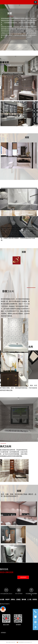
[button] (36, 2)
